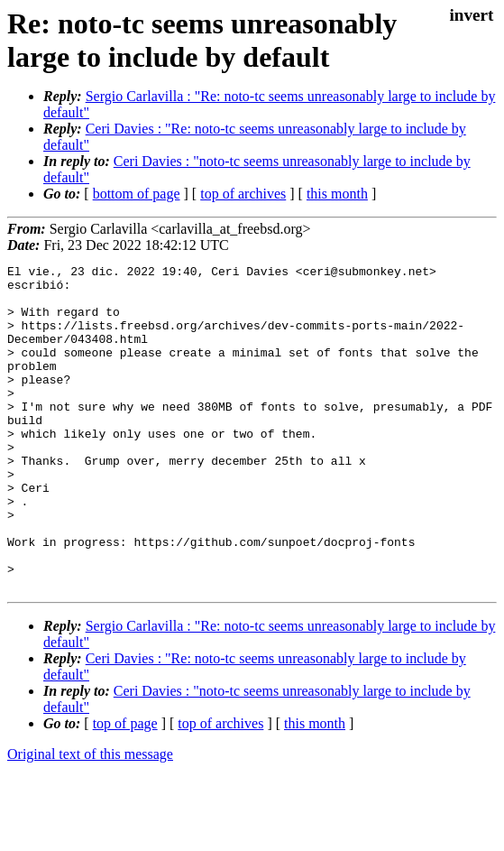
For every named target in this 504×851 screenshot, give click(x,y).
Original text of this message (90, 819)
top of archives (243, 194)
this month (337, 194)
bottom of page (137, 194)
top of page (125, 788)
